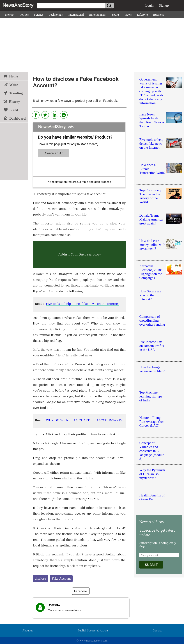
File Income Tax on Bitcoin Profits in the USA (151, 346)
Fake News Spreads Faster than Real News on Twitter (152, 120)
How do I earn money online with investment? (152, 245)
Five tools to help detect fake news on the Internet (82, 304)
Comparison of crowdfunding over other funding (152, 320)
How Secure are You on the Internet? (150, 295)
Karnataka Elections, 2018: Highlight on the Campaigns (151, 272)
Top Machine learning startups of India (151, 396)
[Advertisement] (92, 45)
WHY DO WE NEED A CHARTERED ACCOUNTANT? (84, 420)
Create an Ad (54, 153)
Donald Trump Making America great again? (151, 219)
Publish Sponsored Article (93, 630)
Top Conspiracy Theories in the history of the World (150, 196)
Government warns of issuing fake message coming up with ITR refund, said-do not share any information (151, 91)
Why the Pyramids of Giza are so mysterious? (152, 474)
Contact (157, 630)
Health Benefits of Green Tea (152, 497)
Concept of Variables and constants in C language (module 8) (152, 451)
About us (28, 630)
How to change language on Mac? (152, 369)
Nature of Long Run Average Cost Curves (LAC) (152, 422)
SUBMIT (151, 565)
